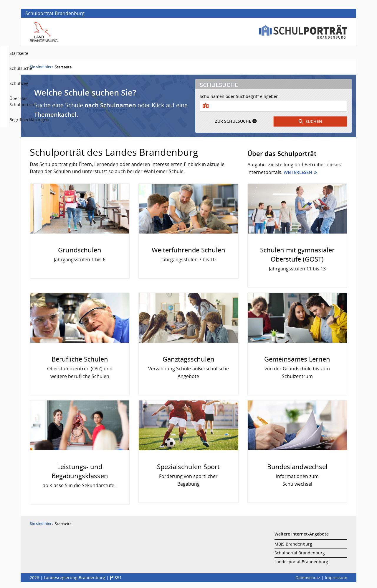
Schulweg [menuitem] (235, 53)
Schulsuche (236, 123)
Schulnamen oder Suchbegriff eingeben (239, 98)
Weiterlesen (298, 174)
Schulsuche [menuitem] (205, 53)
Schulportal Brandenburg (300, 554)
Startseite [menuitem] (175, 53)
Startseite (63, 68)
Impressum (336, 579)
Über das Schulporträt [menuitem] (276, 53)
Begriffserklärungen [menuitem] (327, 53)
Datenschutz (308, 579)
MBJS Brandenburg (293, 545)
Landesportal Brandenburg (301, 563)
